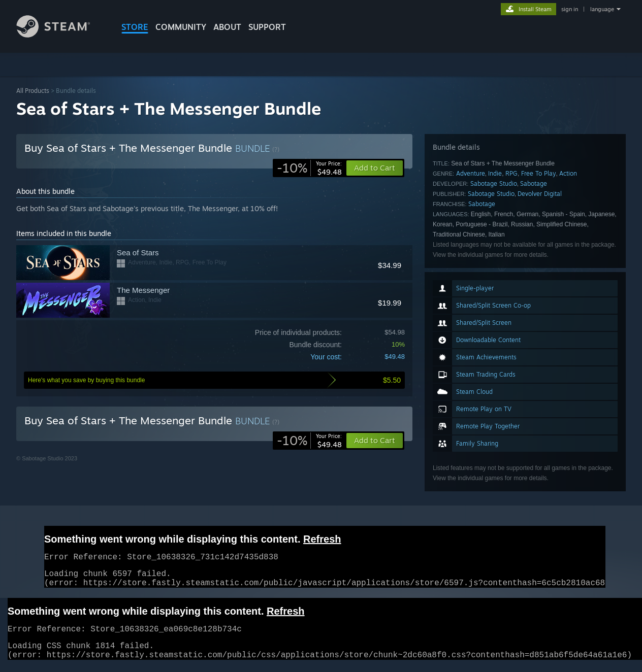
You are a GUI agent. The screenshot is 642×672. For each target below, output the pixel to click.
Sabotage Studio (494, 183)
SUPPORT (267, 27)
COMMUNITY (181, 27)
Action (568, 173)
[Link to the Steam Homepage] (61, 35)
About (227, 27)
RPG (511, 173)
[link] (309, 168)
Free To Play (539, 173)
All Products (33, 91)
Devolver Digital (540, 194)
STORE (135, 27)
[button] (375, 441)
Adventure (471, 173)
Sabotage (534, 183)
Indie (495, 173)
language (602, 9)
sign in (570, 9)
